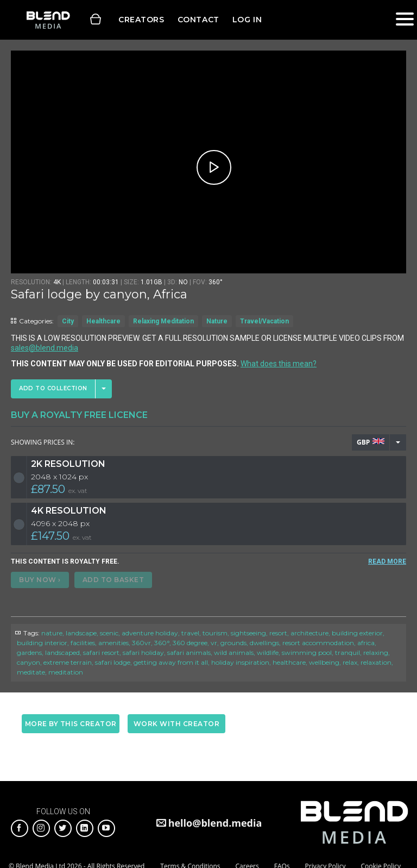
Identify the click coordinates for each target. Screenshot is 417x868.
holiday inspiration (240, 662)
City (68, 321)
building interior (42, 643)
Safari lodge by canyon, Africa (99, 294)
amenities (113, 643)
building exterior (357, 633)
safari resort (101, 652)
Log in (247, 20)
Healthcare (103, 321)
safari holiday (143, 652)
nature (52, 633)
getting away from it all (171, 662)
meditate (31, 672)
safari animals (189, 652)
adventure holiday (150, 633)
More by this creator (71, 724)
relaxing (376, 652)
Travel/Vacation (264, 321)
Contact (198, 20)
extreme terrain (68, 662)
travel (190, 633)
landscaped (62, 652)
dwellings (264, 643)
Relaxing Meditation (163, 321)
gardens (29, 652)
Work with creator (177, 724)
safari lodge (113, 662)
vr (214, 643)
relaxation (376, 662)
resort (278, 633)
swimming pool (307, 652)
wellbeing (324, 662)
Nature (217, 321)
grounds (233, 643)
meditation (66, 672)
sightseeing (248, 633)
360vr (141, 643)
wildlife (268, 652)
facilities (83, 643)
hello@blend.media (215, 823)
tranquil (347, 652)
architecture (309, 633)
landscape (81, 633)
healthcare (289, 662)
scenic (109, 633)
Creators (141, 20)
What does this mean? (279, 364)
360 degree (190, 643)
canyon (29, 662)
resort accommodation (318, 643)
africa (366, 643)
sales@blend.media (45, 348)
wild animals (234, 652)
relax (350, 662)
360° (162, 643)
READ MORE (387, 561)
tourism (215, 633)
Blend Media (48, 20)
